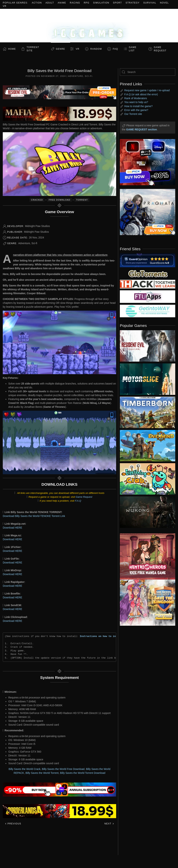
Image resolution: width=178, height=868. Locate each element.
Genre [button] (60, 49)
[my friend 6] (148, 296)
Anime (62, 3)
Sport (118, 3)
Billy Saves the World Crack (25, 769)
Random (96, 49)
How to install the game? (138, 106)
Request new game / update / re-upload (147, 90)
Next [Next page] (109, 824)
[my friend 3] (148, 284)
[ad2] (145, 556)
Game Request (84, 497)
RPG (87, 3)
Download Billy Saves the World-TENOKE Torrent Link (34, 516)
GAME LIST (133, 49)
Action (37, 3)
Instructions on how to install (101, 636)
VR (5, 6)
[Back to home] (89, 26)
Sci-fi (89, 76)
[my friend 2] (148, 273)
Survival (150, 3)
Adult (50, 3)
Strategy (133, 3)
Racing (75, 3)
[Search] (148, 72)
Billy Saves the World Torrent (42, 773)
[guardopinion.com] (148, 260)
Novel (164, 3)
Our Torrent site (133, 114)
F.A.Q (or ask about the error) (141, 94)
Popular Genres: (15, 3)
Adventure (76, 76)
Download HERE (12, 528)
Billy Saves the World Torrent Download (83, 773)
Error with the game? (136, 110)
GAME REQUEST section (141, 129)
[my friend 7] (148, 311)
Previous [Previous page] (13, 824)
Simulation (101, 3)
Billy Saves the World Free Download (63, 769)
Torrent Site (33, 49)
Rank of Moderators (136, 98)
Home (12, 49)
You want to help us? (136, 102)
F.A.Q (78, 501)
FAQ (115, 49)
